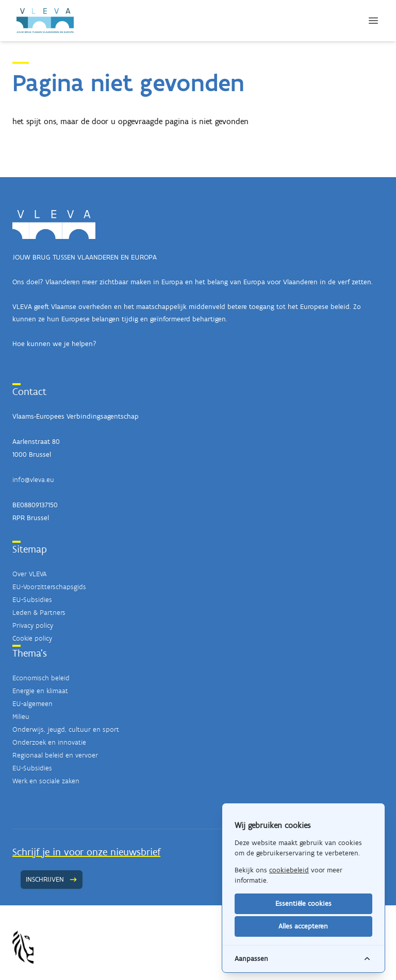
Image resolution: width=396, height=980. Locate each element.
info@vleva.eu (33, 480)
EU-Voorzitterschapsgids (49, 587)
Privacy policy (33, 625)
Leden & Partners (39, 613)
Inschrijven (52, 879)
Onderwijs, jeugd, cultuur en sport (66, 729)
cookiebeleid (289, 870)
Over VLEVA (29, 574)
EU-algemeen (32, 704)
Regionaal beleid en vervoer (55, 755)
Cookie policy (32, 638)
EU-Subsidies (32, 600)
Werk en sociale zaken (46, 781)
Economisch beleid (41, 678)
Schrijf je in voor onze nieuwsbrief (86, 852)
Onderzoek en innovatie (49, 742)
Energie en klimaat (40, 691)
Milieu (21, 717)
